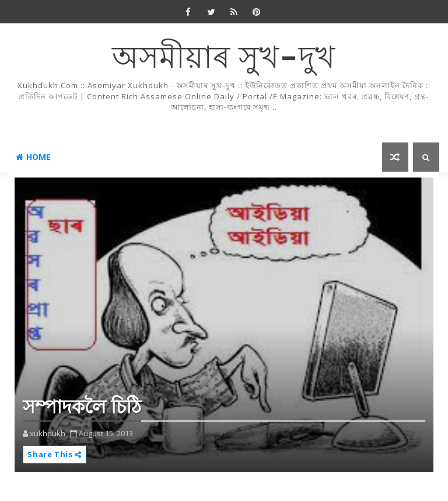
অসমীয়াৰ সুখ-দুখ (224, 59)
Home (33, 157)
